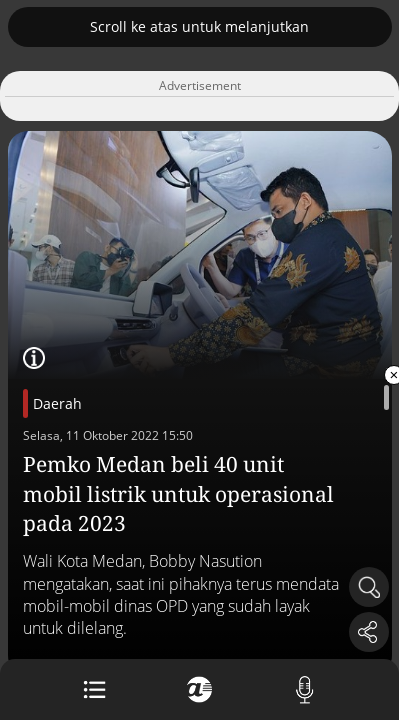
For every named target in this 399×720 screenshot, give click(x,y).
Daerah (57, 403)
